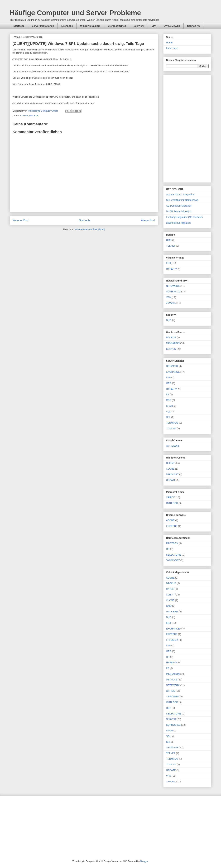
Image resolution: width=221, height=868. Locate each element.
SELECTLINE (174, 555)
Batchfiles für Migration (178, 223)
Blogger (144, 861)
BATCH (170, 589)
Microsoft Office (117, 26)
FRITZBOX (172, 543)
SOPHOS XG (173, 292)
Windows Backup (90, 26)
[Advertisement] (187, 128)
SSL (168, 417)
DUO (169, 320)
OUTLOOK (172, 503)
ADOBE (170, 520)
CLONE (170, 469)
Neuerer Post (20, 220)
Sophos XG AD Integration (180, 194)
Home (169, 42)
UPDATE (34, 115)
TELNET (171, 246)
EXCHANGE (173, 372)
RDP (169, 400)
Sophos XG (194, 26)
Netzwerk (139, 26)
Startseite (19, 26)
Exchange (67, 26)
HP (168, 549)
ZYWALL (171, 303)
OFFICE (170, 497)
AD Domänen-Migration (179, 206)
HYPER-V (171, 269)
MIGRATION (173, 343)
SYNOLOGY (173, 560)
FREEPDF (172, 526)
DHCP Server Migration (179, 211)
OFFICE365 (173, 446)
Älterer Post (148, 220)
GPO (169, 383)
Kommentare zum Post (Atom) (90, 229)
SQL (169, 412)
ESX (169, 263)
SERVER (171, 349)
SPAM (169, 406)
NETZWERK (173, 286)
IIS (168, 394)
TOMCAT (171, 428)
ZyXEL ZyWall (172, 26)
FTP (168, 378)
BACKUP (171, 337)
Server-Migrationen (43, 26)
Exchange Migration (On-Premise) (184, 217)
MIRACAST (172, 474)
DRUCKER (172, 366)
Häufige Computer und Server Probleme (75, 13)
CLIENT (24, 115)
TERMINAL (172, 423)
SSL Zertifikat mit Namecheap (182, 200)
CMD (169, 240)
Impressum (172, 48)
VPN (154, 26)
